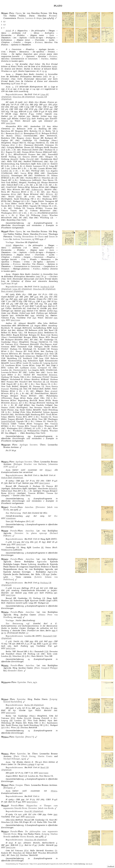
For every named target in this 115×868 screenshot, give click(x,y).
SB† (21, 333)
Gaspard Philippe (49, 668)
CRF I (22, 107)
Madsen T (31, 311)
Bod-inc (24, 114)
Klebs (31, 102)
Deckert (5, 116)
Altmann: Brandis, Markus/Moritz (39, 843)
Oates (4, 119)
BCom (13, 194)
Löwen (38, 577)
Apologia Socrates (28, 445)
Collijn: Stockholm (14, 308)
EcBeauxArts (37, 190)
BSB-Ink (23, 112)
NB (56, 161)
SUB (3, 150)
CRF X (46, 107)
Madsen (22, 116)
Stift (17, 855)
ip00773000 (44, 773)
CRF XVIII (44, 109)
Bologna (18, 464)
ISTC (3, 123)
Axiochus (29, 507)
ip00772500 (11, 648)
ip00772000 (15, 320)
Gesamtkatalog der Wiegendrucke (17, 864)
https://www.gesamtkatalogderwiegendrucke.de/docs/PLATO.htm (51, 864)
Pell (12, 107)
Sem (48, 192)
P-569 (7, 306)
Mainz (42, 615)
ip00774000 (11, 713)
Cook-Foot (32, 308)
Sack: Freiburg (38, 119)
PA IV (8, 450)
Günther (44, 308)
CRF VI (34, 107)
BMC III (6, 710)
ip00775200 (30, 817)
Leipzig (54, 699)
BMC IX (51, 542)
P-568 (30, 112)
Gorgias (19, 785)
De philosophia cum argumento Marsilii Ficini (31, 833)
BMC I (40, 644)
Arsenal (54, 391)
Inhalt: (9, 31)
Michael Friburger (12, 759)
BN (56, 194)
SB (54, 131)
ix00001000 (11, 518)
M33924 (54, 791)
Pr (46, 112)
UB (43, 126)
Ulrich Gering (28, 756)
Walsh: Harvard (22, 121)
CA (14, 542)
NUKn (33, 368)
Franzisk (5, 389)
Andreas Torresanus (22, 239)
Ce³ (12, 105)
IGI (3, 107)
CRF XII (5, 304)
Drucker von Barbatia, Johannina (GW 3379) (31, 465)
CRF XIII (14, 109)
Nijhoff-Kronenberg (14, 516)
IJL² (3, 299)
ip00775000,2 (32, 802)
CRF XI (50, 301)
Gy (56, 851)
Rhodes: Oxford (19, 119)
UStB (44, 164)
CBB (3, 105)
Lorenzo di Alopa (33, 18)
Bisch (17, 133)
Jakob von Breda (46, 808)
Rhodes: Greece (36, 299)
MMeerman (30, 356)
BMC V (33, 306)
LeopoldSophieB (8, 421)
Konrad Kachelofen (12, 702)
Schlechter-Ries (22, 315)
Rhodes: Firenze (47, 102)
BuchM (54, 363)
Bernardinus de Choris (33, 237)
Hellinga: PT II (28, 588)
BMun (19, 197)
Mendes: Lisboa (39, 116)
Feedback (111, 866)
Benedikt (14, 159)
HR (7, 708)
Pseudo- (16, 507)
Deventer (41, 507)
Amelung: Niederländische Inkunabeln (29, 590)
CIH (22, 105)
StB (38, 182)
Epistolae (22, 682)
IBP (41, 105)
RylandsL (5, 175)
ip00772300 (11, 595)
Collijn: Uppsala (44, 114)
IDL (50, 105)
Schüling (40, 315)
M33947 (48, 470)
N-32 (21, 845)
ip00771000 (11, 123)
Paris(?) (30, 737)
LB (22, 201)
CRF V (4, 301)
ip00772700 (11, 847)
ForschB (30, 159)
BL (11, 171)
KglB (22, 356)
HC (7, 102)
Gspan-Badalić (8, 297)
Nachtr (16, 641)
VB (12, 112)
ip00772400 (21, 544)
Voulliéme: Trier (24, 318)
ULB (48, 335)
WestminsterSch (20, 370)
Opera (18, 13)
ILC (35, 516)
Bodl (10, 491)
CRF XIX (34, 304)
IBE (31, 105)
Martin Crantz (45, 756)
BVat (13, 145)
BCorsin (49, 194)
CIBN (36, 112)
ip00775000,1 (45, 483)
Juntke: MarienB (46, 845)
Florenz (21, 18)
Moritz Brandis (27, 837)
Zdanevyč (48, 121)
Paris (37, 668)
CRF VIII (28, 301)
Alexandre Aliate (15, 671)
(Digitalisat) (24, 97)
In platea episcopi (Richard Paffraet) (31, 534)
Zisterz (28, 138)
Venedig (17, 237)
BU (41, 363)
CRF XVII (29, 109)
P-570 (27, 644)
